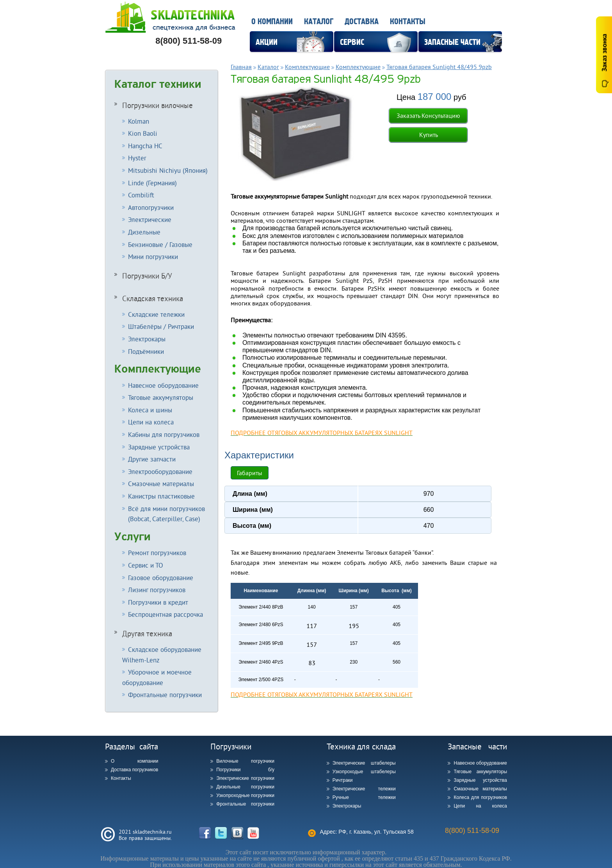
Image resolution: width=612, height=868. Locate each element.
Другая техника (147, 634)
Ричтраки (343, 780)
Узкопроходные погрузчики (245, 795)
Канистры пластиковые (161, 496)
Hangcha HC (145, 146)
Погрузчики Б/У (147, 276)
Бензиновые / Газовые (160, 244)
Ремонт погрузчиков (157, 553)
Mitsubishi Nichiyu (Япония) (168, 170)
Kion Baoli (143, 133)
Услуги (133, 537)
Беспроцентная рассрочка (165, 614)
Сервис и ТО (146, 565)
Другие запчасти (152, 459)
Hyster (137, 158)
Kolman (139, 121)
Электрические (150, 219)
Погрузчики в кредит (158, 602)
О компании (272, 22)
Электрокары (147, 339)
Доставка (362, 22)
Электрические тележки (364, 789)
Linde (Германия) (152, 183)
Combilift (141, 195)
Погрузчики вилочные (157, 105)
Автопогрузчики (151, 207)
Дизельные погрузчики (245, 787)
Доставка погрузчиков (134, 770)
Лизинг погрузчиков (157, 590)
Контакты (408, 22)
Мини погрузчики (153, 256)
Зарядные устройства (159, 447)
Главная (241, 67)
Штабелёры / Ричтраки (161, 326)
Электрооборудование (160, 471)
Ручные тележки (364, 797)
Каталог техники (158, 84)
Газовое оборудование (161, 578)
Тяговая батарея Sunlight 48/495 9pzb (439, 67)
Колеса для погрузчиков (480, 797)
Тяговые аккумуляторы (161, 397)
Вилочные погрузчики (245, 761)
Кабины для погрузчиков (164, 434)
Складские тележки (156, 314)
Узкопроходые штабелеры (364, 772)
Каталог (319, 22)
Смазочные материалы (161, 484)
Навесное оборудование (163, 385)
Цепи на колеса (151, 422)
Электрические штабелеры (364, 763)
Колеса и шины (150, 410)
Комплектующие (158, 369)
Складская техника (153, 298)
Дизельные (144, 232)
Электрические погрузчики (245, 778)
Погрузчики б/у (245, 770)
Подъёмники (146, 351)
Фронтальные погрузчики (165, 695)
